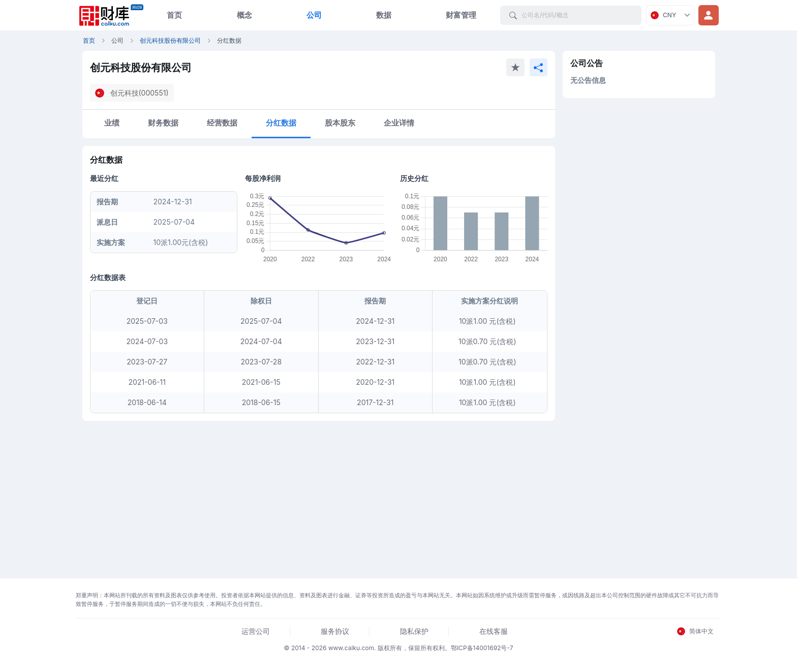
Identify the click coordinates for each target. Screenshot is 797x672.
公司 (314, 15)
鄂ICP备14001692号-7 (482, 648)
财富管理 (461, 15)
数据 (384, 15)
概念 (244, 15)
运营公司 (256, 631)
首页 (174, 15)
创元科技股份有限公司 (170, 40)
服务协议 (335, 631)
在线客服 (494, 631)
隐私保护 (414, 631)
